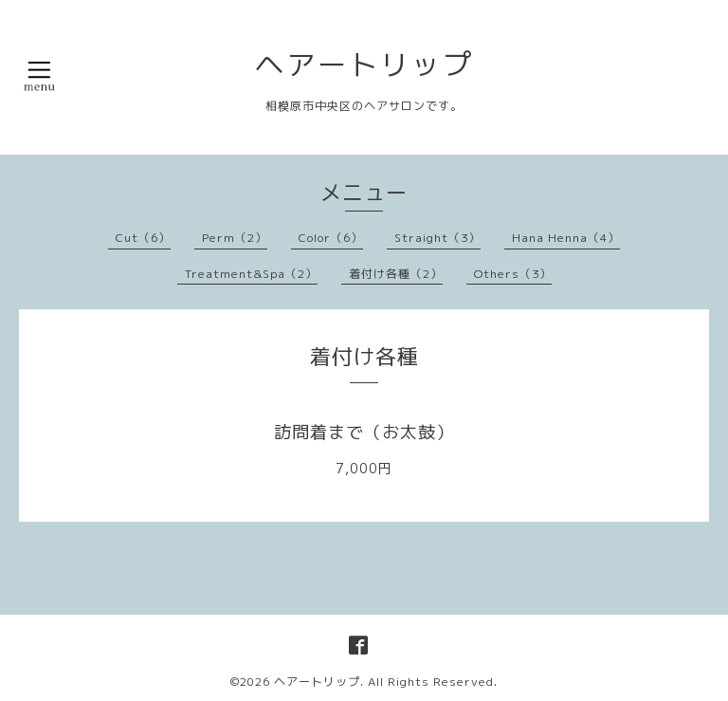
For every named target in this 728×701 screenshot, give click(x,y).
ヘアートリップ (364, 65)
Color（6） (331, 238)
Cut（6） (143, 238)
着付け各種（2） (396, 274)
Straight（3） (437, 238)
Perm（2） (235, 238)
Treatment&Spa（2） (251, 274)
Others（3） (513, 274)
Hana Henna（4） (566, 238)
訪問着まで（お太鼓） (364, 432)
